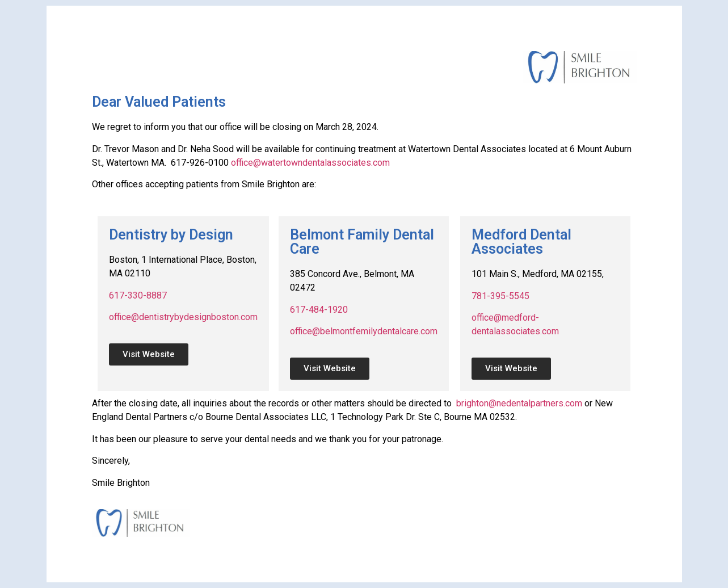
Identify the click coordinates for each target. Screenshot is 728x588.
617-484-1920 (319, 310)
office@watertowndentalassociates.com (310, 163)
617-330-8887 (138, 295)
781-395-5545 (500, 296)
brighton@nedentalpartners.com (519, 403)
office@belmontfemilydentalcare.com (364, 331)
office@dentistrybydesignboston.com (183, 317)
